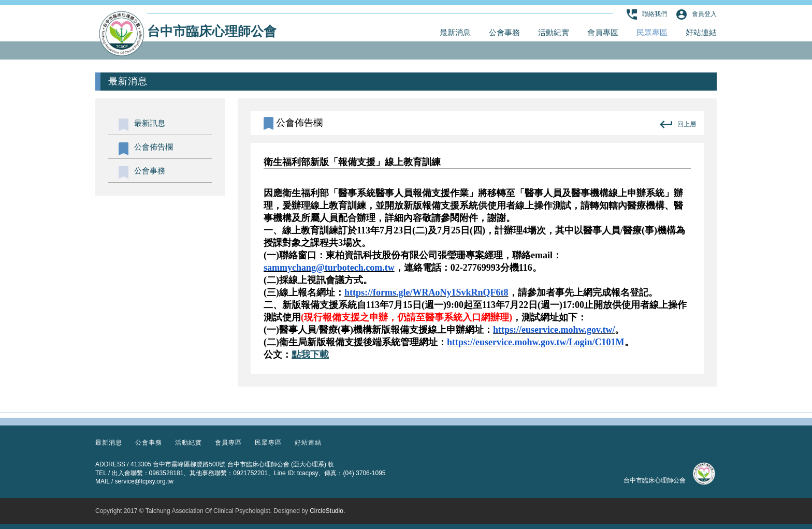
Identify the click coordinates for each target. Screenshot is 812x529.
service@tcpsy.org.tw (144, 481)
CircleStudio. (327, 511)
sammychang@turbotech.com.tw (329, 268)
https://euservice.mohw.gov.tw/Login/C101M (536, 342)
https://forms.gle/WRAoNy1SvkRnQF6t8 (426, 292)
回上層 (678, 124)
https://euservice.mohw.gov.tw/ (554, 330)
